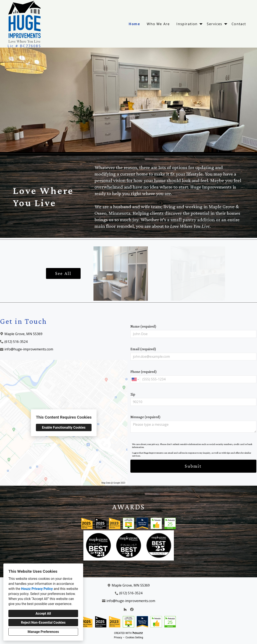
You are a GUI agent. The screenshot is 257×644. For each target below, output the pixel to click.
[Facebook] (132, 609)
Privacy (118, 637)
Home (134, 24)
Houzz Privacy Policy (37, 589)
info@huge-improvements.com (29, 349)
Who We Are (158, 24)
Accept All (43, 613)
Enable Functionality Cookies (64, 427)
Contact (239, 24)
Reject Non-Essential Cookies (43, 623)
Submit (193, 466)
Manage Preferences (43, 632)
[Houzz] (125, 609)
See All (63, 273)
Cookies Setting (134, 637)
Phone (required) (193, 376)
